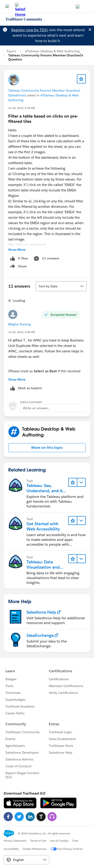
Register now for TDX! (30, 30)
